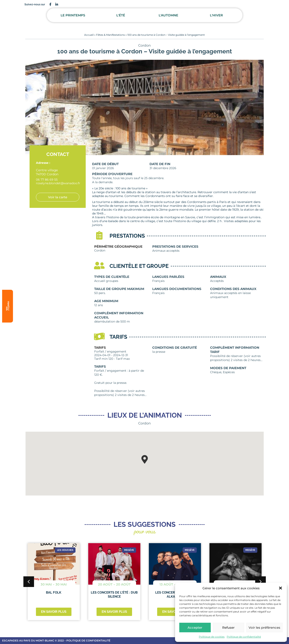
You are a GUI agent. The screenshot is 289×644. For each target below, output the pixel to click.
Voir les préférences (264, 628)
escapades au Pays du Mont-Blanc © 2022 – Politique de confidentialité (56, 640)
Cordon (144, 45)
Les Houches (65, 550)
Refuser (228, 628)
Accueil (89, 35)
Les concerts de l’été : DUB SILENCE (114, 595)
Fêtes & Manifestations (110, 35)
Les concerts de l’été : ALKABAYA (175, 595)
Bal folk (54, 593)
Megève (129, 550)
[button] (280, 588)
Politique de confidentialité (244, 637)
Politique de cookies (212, 637)
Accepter (195, 628)
